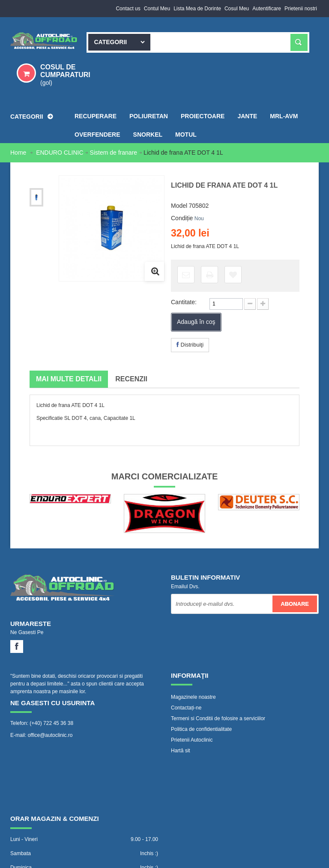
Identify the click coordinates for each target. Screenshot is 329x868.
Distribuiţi (190, 345)
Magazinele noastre (193, 697)
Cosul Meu (237, 9)
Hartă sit (181, 751)
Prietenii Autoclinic (192, 740)
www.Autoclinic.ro (81, 849)
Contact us (128, 9)
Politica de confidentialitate (201, 729)
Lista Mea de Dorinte (197, 9)
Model (179, 206)
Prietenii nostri (301, 9)
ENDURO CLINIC (60, 153)
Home (19, 153)
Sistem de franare (114, 153)
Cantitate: (184, 302)
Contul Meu (157, 9)
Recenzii (131, 379)
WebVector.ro (72, 857)
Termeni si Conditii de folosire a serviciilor (218, 718)
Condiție (182, 218)
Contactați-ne (186, 708)
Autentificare (267, 9)
